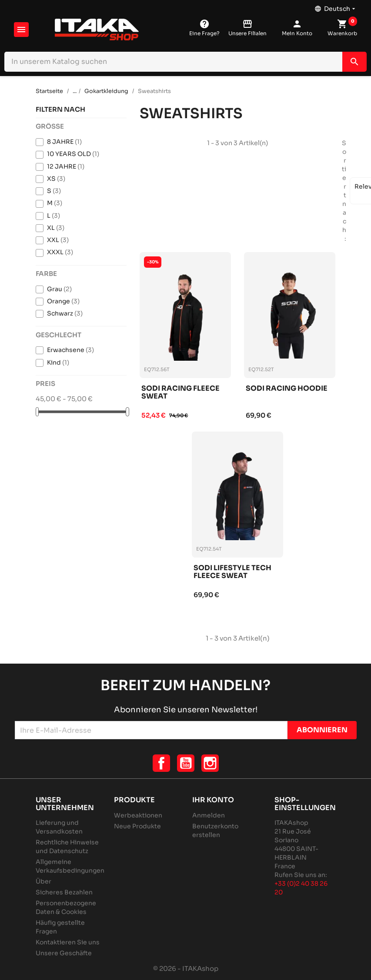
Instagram (210, 763)
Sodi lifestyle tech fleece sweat (232, 572)
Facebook (161, 763)
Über (43, 881)
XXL (58, 240)
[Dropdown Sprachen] (336, 7)
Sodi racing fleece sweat (180, 393)
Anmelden (209, 815)
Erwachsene (70, 350)
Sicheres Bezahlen (64, 892)
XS (56, 179)
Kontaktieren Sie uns (68, 942)
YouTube (186, 763)
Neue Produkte (137, 826)
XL (56, 228)
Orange (63, 301)
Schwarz (65, 313)
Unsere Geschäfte (64, 953)
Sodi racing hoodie (287, 389)
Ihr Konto (213, 800)
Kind (58, 362)
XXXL (60, 252)
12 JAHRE (66, 166)
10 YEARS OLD (73, 154)
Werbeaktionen (138, 815)
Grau (59, 289)
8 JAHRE (64, 142)
